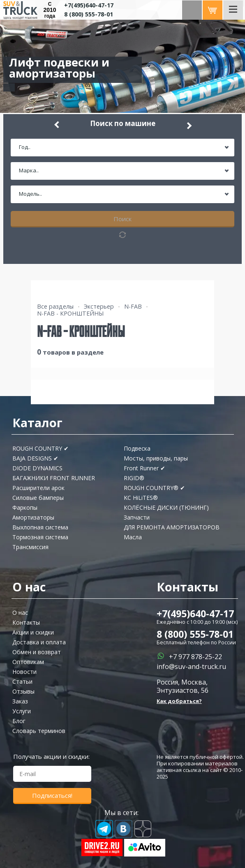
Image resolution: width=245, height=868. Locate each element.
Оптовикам (28, 662)
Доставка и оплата (39, 642)
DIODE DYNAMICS (37, 468)
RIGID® (134, 478)
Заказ (20, 701)
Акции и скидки (33, 632)
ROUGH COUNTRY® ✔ (154, 488)
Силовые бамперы (38, 498)
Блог (19, 721)
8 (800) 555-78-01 (89, 14)
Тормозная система (40, 537)
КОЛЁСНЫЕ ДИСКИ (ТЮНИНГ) (166, 507)
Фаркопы (25, 507)
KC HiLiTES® (141, 498)
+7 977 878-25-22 (195, 657)
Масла (133, 537)
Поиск (122, 219)
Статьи (22, 681)
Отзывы (23, 691)
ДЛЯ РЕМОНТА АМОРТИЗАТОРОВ (172, 527)
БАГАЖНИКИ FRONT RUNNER (54, 478)
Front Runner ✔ (144, 468)
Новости (24, 672)
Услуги (22, 711)
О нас (20, 613)
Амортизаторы (33, 517)
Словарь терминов (39, 731)
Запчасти (137, 517)
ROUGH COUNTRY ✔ (40, 448)
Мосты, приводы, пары (156, 458)
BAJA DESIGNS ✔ (35, 458)
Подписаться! (52, 795)
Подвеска (137, 448)
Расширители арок (38, 488)
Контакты (26, 622)
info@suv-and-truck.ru (191, 666)
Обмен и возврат (37, 652)
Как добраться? (179, 701)
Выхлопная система (40, 527)
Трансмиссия (30, 547)
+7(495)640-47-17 (89, 5)
